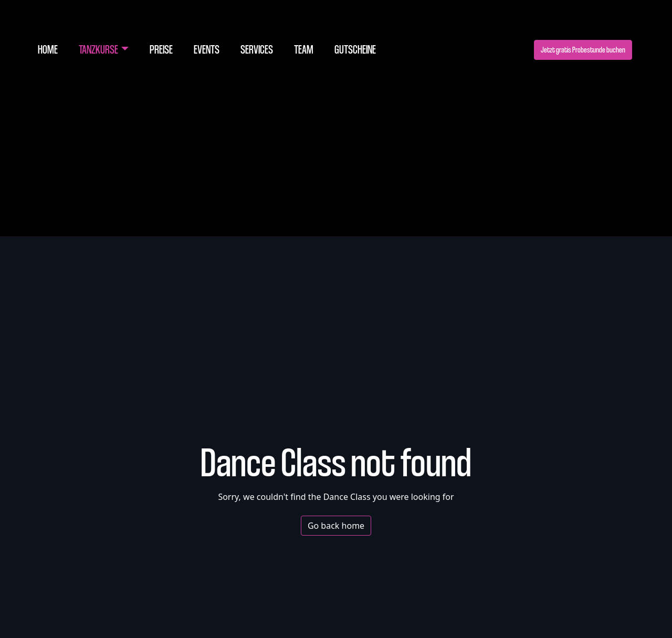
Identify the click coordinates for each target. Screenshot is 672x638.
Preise (161, 49)
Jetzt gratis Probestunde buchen (583, 50)
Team (304, 49)
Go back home (336, 526)
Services (257, 49)
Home (48, 49)
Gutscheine (355, 49)
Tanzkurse (98, 49)
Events (207, 49)
